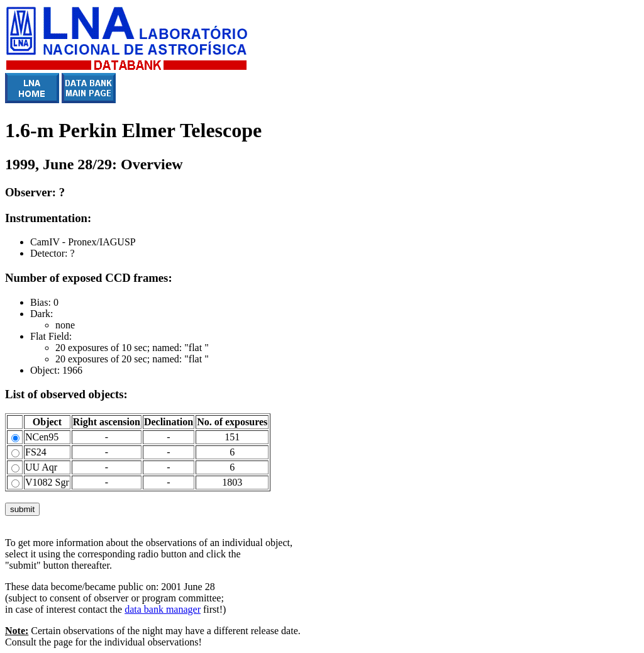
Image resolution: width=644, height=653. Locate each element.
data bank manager (163, 609)
